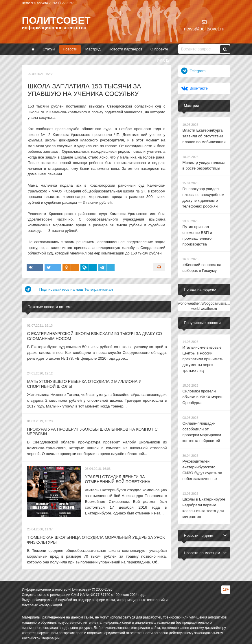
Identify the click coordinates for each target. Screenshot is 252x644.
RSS (163, 61)
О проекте (159, 49)
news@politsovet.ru (204, 25)
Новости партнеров (125, 49)
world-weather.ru (204, 305)
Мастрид (93, 49)
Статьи (49, 49)
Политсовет (56, 20)
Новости (70, 49)
